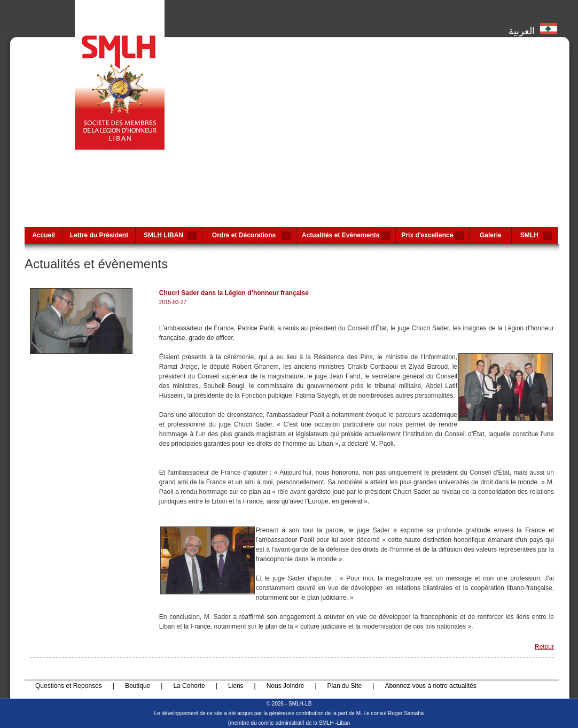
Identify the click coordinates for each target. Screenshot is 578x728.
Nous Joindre (286, 686)
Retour (544, 647)
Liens (236, 686)
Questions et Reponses (69, 686)
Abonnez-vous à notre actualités (430, 686)
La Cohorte (189, 686)
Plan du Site (345, 686)
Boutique (138, 686)
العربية (533, 28)
